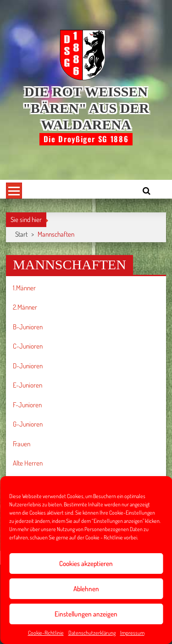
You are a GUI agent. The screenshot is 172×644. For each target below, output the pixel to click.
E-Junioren (28, 385)
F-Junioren (27, 405)
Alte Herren (28, 463)
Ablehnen (86, 589)
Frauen (22, 444)
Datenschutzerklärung (92, 633)
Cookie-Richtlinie (46, 633)
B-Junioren (28, 327)
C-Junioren (28, 346)
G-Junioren (28, 424)
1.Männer (24, 288)
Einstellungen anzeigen (86, 614)
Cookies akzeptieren (86, 563)
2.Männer (25, 307)
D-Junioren (28, 366)
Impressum (132, 633)
